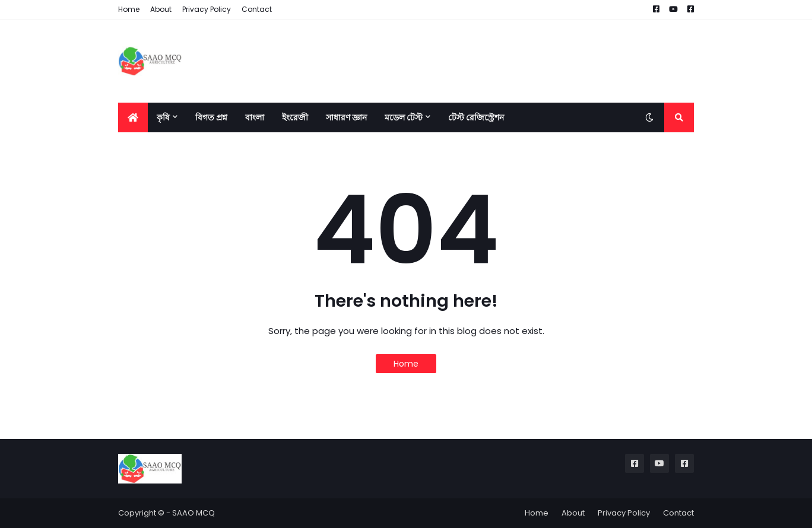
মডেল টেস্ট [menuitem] (404, 117)
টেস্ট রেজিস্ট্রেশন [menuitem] (476, 117)
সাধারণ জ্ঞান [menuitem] (346, 117)
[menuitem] (133, 117)
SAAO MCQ (194, 513)
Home (129, 9)
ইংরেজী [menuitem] (295, 117)
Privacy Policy (207, 9)
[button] (649, 117)
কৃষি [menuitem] (163, 117)
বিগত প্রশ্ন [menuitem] (211, 117)
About (161, 9)
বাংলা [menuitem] (255, 117)
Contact (257, 9)
